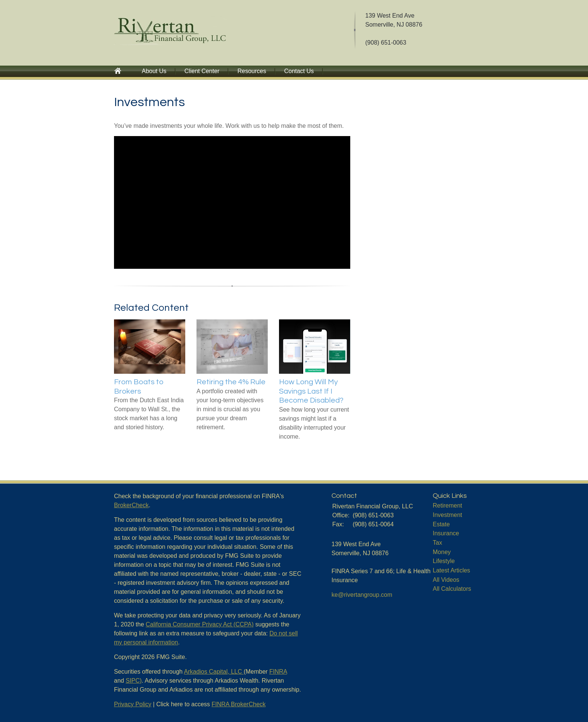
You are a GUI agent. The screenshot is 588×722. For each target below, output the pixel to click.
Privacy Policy (133, 704)
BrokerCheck (131, 505)
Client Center (202, 71)
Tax (437, 543)
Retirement (447, 506)
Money (442, 552)
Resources (252, 71)
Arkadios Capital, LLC (214, 672)
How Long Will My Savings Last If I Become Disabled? (311, 391)
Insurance (446, 533)
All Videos (446, 580)
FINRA (278, 672)
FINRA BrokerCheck (238, 704)
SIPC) (134, 681)
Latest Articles (451, 570)
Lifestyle (444, 561)
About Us (154, 71)
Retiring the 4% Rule (231, 382)
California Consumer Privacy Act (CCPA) (200, 624)
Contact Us (299, 71)
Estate (441, 524)
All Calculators (452, 589)
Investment (447, 515)
